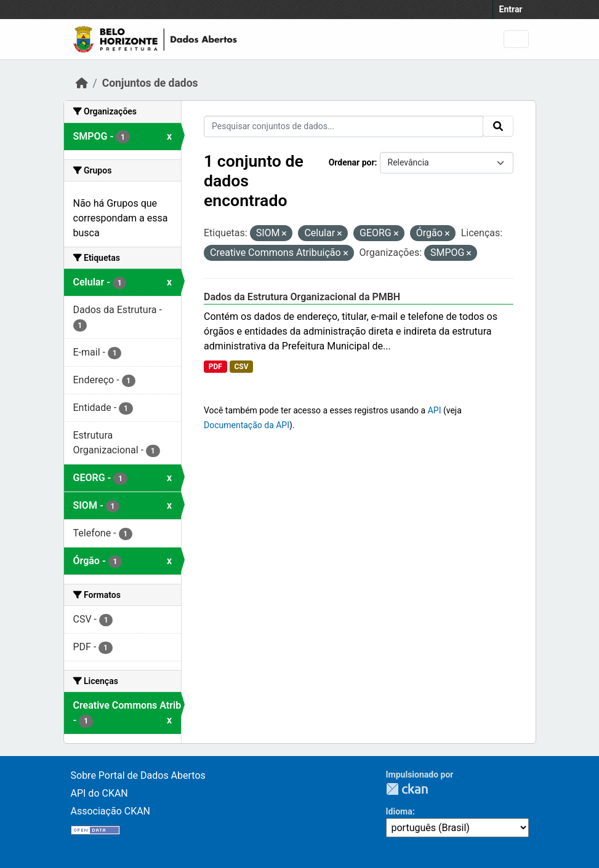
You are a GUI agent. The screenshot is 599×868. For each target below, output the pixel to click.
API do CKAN (99, 793)
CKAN (407, 789)
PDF (215, 367)
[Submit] (498, 126)
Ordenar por (352, 162)
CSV (241, 367)
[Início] (82, 83)
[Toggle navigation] (516, 39)
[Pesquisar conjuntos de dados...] (344, 126)
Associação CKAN (111, 811)
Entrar (511, 9)
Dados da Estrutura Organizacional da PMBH (302, 297)
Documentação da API (247, 425)
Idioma (399, 811)
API (435, 410)
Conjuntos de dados (150, 83)
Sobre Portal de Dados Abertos (138, 775)
